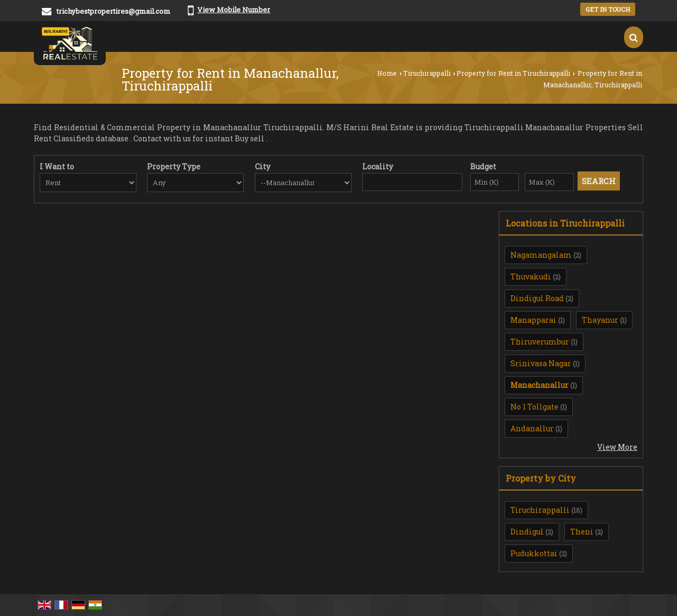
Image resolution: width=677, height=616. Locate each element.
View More (617, 447)
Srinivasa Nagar (541, 363)
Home (387, 73)
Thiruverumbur (540, 342)
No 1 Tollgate (534, 407)
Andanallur (532, 428)
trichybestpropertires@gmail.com (113, 11)
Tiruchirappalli (427, 73)
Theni (582, 532)
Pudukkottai (534, 553)
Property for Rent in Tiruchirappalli (513, 73)
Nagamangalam (541, 255)
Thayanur (600, 320)
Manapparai (533, 320)
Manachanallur (539, 385)
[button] (234, 10)
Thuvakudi (531, 277)
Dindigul (527, 532)
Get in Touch (608, 9)
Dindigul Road (537, 298)
